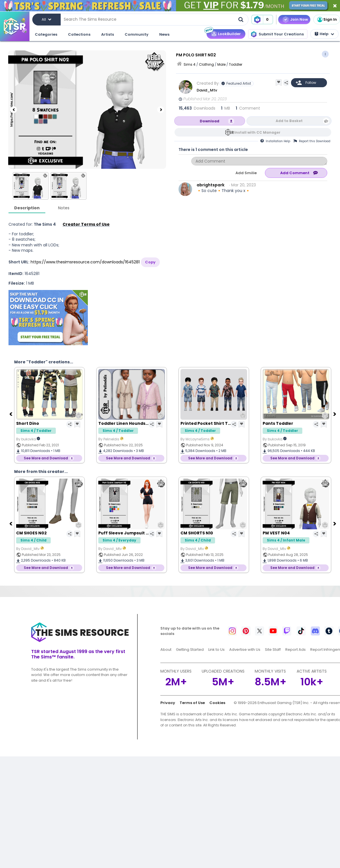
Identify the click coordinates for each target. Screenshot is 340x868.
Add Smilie (246, 173)
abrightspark (211, 185)
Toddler (236, 64)
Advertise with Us (245, 650)
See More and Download (46, 458)
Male (221, 64)
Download (210, 121)
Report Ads (296, 650)
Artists (108, 34)
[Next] (161, 110)
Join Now (299, 19)
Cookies (217, 703)
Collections (79, 34)
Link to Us (216, 650)
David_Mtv (207, 90)
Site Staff (273, 650)
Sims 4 (190, 64)
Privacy (168, 703)
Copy (150, 262)
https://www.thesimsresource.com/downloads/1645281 (85, 262)
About (166, 650)
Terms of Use (192, 703)
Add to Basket (289, 121)
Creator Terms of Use (86, 224)
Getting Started (190, 650)
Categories (46, 34)
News (164, 34)
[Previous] (14, 110)
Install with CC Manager (257, 132)
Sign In (327, 20)
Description (27, 208)
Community (137, 34)
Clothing (206, 64)
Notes (64, 208)
